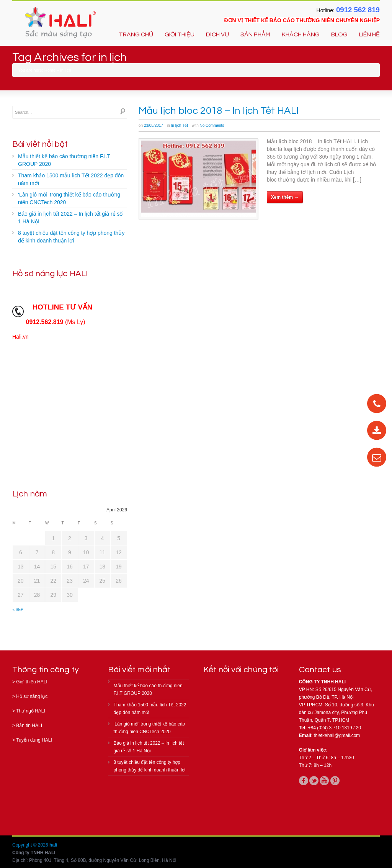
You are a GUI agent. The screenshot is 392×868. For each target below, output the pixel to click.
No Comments (212, 125)
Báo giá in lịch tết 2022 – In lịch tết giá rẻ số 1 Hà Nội (70, 218)
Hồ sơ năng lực (32, 696)
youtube (324, 781)
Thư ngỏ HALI (31, 711)
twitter (314, 781)
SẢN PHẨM (255, 34)
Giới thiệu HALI (32, 682)
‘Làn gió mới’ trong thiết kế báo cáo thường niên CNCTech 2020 (69, 198)
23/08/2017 (154, 125)
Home (50, 70)
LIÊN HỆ (369, 34)
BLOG (339, 34)
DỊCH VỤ (217, 34)
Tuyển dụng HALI (34, 740)
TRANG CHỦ (136, 34)
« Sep (18, 610)
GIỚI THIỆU (180, 34)
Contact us (320, 670)
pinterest (335, 781)
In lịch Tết (180, 125)
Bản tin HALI (29, 726)
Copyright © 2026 (31, 845)
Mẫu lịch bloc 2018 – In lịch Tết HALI (219, 111)
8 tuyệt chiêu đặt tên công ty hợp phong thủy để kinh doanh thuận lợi (71, 237)
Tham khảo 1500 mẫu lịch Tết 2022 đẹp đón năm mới (71, 179)
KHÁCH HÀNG (301, 34)
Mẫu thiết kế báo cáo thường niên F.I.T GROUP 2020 (64, 160)
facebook (304, 781)
